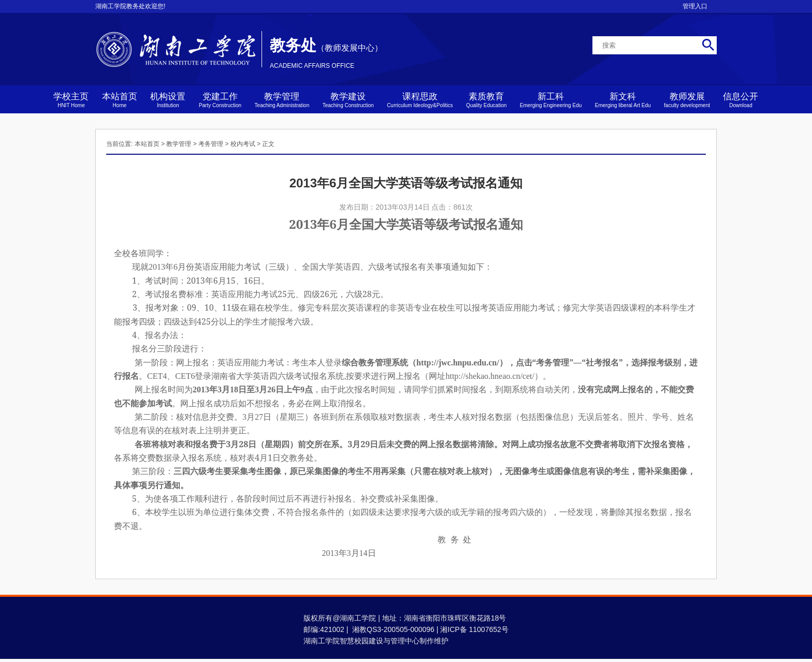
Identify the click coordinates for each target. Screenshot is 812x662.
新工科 (551, 100)
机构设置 (168, 100)
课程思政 (420, 100)
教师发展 (687, 100)
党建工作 (220, 100)
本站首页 (120, 100)
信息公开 (741, 100)
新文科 (623, 100)
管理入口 (695, 6)
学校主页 (71, 100)
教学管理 (282, 100)
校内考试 (243, 144)
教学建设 (348, 100)
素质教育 (486, 100)
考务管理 (211, 144)
